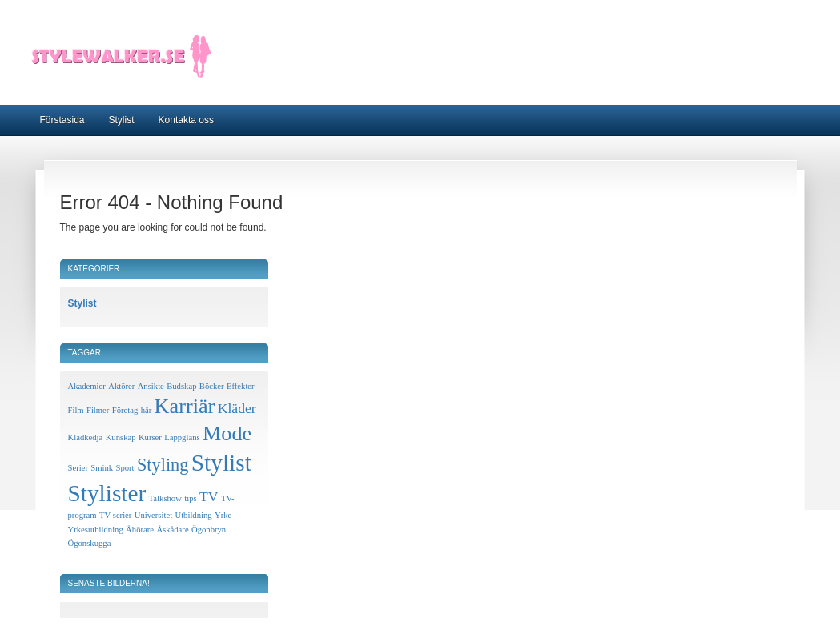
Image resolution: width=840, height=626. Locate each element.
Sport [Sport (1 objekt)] (125, 468)
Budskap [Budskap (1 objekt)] (181, 386)
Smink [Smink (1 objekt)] (102, 468)
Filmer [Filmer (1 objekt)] (98, 410)
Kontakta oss (186, 120)
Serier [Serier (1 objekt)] (78, 468)
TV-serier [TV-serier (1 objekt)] (115, 515)
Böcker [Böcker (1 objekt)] (212, 386)
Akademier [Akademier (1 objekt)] (87, 386)
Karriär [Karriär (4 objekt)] (185, 406)
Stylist (122, 120)
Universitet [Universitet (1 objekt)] (153, 515)
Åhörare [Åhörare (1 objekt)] (140, 530)
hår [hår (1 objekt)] (147, 410)
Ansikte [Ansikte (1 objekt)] (151, 386)
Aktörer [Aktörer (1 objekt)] (121, 386)
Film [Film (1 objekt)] (76, 410)
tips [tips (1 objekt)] (190, 498)
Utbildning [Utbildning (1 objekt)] (193, 515)
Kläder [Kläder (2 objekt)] (237, 408)
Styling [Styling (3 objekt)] (163, 465)
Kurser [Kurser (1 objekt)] (150, 437)
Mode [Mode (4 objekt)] (227, 433)
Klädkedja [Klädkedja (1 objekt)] (86, 437)
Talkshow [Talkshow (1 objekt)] (165, 498)
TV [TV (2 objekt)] (209, 496)
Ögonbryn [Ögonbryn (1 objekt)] (209, 530)
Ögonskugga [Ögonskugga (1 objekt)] (90, 543)
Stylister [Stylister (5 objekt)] (107, 493)
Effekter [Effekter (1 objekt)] (241, 386)
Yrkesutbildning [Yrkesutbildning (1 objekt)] (96, 530)
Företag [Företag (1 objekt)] (125, 410)
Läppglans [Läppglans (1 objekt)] (182, 437)
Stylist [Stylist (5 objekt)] (221, 463)
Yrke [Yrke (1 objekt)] (223, 515)
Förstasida (62, 120)
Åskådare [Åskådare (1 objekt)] (172, 530)
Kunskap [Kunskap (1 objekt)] (121, 437)
